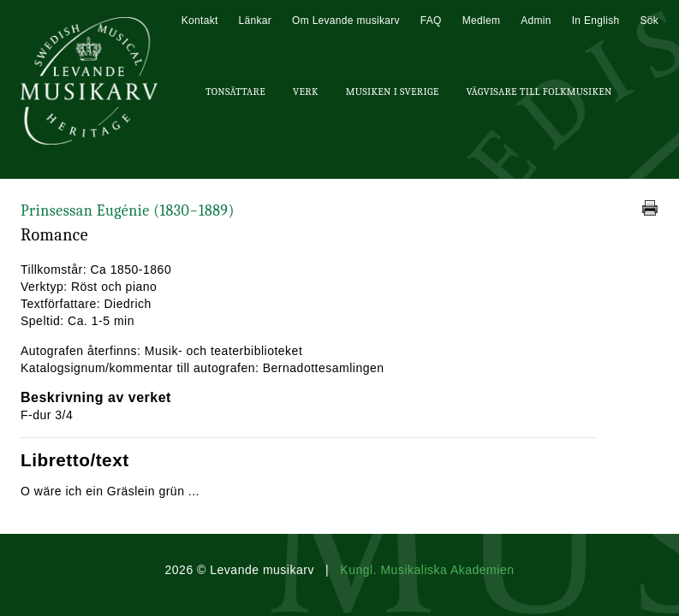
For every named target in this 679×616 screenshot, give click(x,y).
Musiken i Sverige (393, 92)
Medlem (481, 21)
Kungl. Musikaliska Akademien (427, 570)
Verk (306, 92)
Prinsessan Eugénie (128, 211)
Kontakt (200, 21)
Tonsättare (235, 92)
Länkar (256, 21)
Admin (536, 21)
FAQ (431, 21)
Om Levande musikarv (346, 21)
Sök (649, 21)
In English (596, 21)
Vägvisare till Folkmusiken (539, 92)
